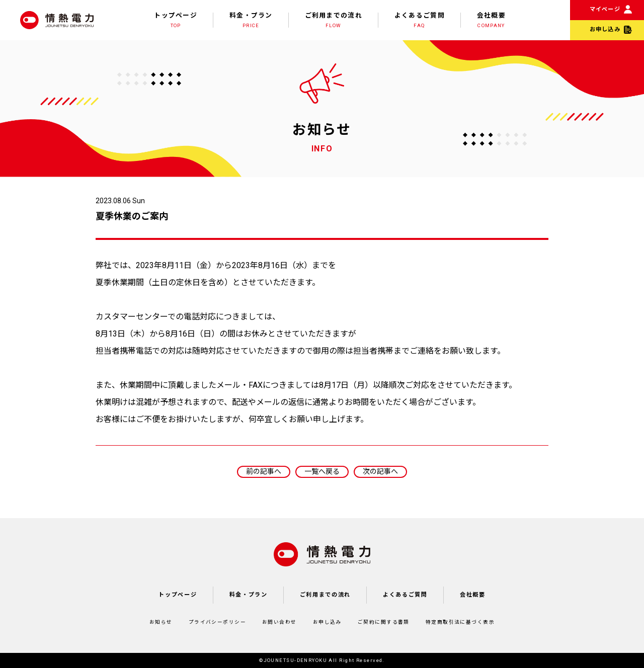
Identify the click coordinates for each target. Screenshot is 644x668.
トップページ (176, 20)
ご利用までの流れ (334, 20)
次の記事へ (380, 471)
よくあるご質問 (420, 20)
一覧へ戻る (322, 471)
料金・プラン (251, 20)
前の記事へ (264, 471)
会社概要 (491, 20)
